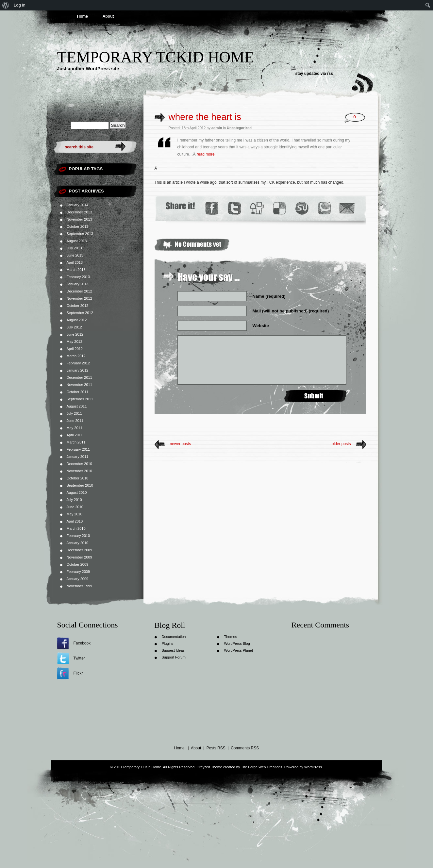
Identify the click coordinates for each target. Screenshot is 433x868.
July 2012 (74, 327)
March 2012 (76, 356)
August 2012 (77, 320)
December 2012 (79, 291)
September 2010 (80, 485)
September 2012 (80, 313)
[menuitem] (6, 5)
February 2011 (78, 449)
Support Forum (174, 657)
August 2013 (77, 241)
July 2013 (74, 248)
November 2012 (79, 298)
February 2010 (78, 536)
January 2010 (78, 543)
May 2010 (75, 514)
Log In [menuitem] (20, 5)
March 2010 (76, 528)
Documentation (174, 637)
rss (330, 74)
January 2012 (78, 370)
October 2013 (78, 226)
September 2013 (80, 234)
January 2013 (78, 284)
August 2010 (77, 492)
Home (83, 16)
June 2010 (75, 507)
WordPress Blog (237, 643)
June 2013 (75, 255)
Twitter (79, 658)
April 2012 (75, 349)
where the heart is (205, 117)
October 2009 (78, 564)
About (108, 16)
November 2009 (79, 557)
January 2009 (78, 579)
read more (206, 154)
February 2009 (78, 572)
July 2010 (74, 500)
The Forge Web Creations (261, 767)
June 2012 (75, 334)
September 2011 (80, 399)
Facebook (82, 643)
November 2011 (79, 385)
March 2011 (76, 442)
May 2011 (75, 428)
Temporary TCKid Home (156, 57)
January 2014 (78, 205)
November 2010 (79, 471)
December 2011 (79, 377)
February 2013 (78, 277)
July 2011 (74, 413)
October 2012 (78, 306)
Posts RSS (216, 748)
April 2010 (75, 521)
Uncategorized (239, 128)
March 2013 (76, 270)
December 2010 (79, 464)
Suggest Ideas (173, 650)
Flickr (78, 673)
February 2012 (78, 363)
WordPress (313, 767)
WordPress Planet (239, 650)
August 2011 (77, 406)
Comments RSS (245, 748)
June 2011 (75, 421)
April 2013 (75, 262)
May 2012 (75, 342)
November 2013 (79, 219)
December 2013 (79, 212)
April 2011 (75, 435)
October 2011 (78, 392)
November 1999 (79, 586)
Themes (231, 637)
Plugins (168, 643)
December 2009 (79, 550)
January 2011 (78, 457)
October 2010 (78, 478)
